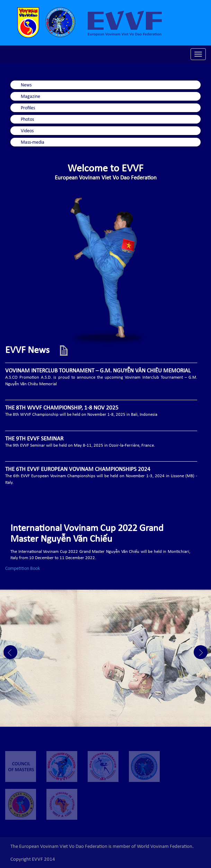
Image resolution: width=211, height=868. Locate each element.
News (26, 85)
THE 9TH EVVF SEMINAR (34, 439)
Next (201, 652)
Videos (27, 131)
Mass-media (33, 143)
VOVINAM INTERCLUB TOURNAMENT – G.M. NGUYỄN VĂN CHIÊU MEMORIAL (98, 371)
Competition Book (23, 569)
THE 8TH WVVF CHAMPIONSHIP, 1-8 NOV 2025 (62, 408)
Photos (27, 120)
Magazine (30, 97)
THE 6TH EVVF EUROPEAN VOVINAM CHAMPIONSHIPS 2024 (78, 470)
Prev (10, 652)
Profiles (28, 108)
